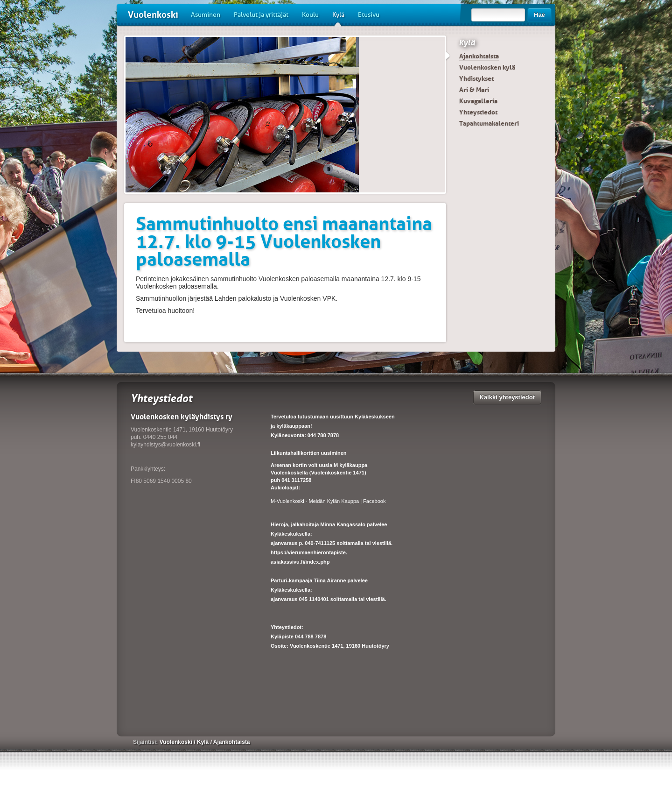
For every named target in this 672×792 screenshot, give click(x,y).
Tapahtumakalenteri (489, 123)
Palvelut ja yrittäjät (261, 15)
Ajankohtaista (479, 56)
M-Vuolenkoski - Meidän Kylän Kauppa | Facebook (328, 501)
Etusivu (369, 15)
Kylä (338, 18)
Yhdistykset (476, 78)
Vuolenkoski (153, 15)
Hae (539, 15)
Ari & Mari (474, 90)
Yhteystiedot (478, 112)
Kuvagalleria (478, 101)
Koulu (310, 15)
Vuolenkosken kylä (487, 67)
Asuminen (206, 15)
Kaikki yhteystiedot (507, 397)
